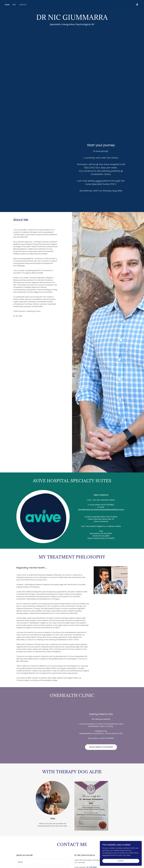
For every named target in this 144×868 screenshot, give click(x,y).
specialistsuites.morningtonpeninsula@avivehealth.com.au (101, 510)
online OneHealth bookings (101, 747)
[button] (137, 4)
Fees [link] (14, 5)
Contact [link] (23, 5)
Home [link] (7, 5)
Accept (122, 861)
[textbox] (43, 862)
